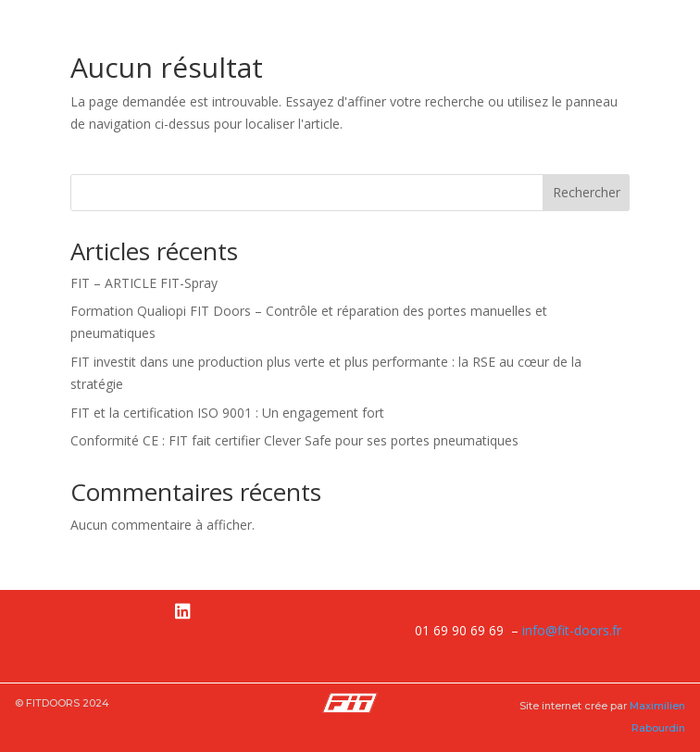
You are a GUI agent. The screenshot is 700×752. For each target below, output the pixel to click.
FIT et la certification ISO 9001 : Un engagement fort (227, 413)
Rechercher (587, 192)
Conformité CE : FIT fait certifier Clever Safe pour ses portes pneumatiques (294, 440)
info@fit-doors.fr (572, 630)
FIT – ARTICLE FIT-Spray (144, 283)
